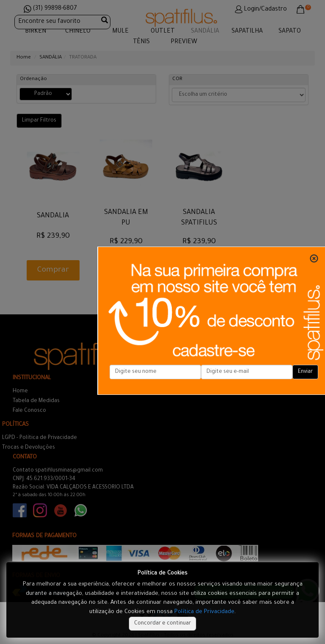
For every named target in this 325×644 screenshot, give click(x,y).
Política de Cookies (162, 573)
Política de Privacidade (204, 612)
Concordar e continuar (162, 624)
